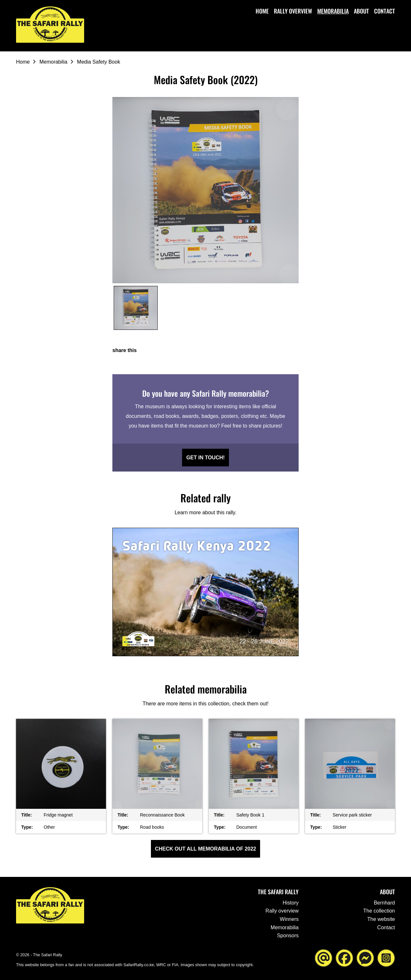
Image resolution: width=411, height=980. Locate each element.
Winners (289, 919)
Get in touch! (205, 458)
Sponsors (288, 936)
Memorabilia (333, 11)
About (361, 11)
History (291, 903)
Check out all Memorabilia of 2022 (206, 849)
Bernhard (384, 903)
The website (381, 919)
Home (262, 11)
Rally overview (293, 11)
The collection (379, 911)
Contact (385, 11)
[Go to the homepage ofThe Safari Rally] (51, 25)
